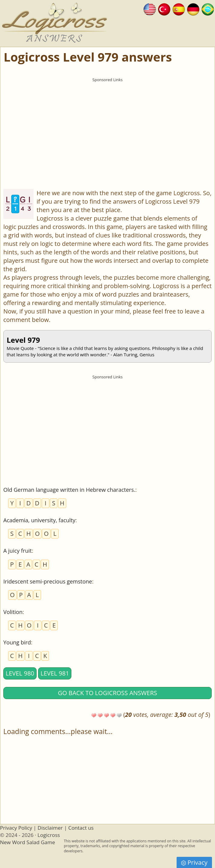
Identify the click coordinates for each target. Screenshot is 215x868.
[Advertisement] (107, 127)
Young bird (17, 642)
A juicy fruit (18, 551)
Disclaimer (50, 828)
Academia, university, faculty (39, 520)
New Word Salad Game (28, 842)
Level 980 (20, 673)
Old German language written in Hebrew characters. (69, 490)
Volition (13, 612)
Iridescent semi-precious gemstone (48, 581)
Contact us (81, 828)
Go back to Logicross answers (108, 693)
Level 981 (55, 673)
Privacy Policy (16, 828)
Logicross (49, 835)
